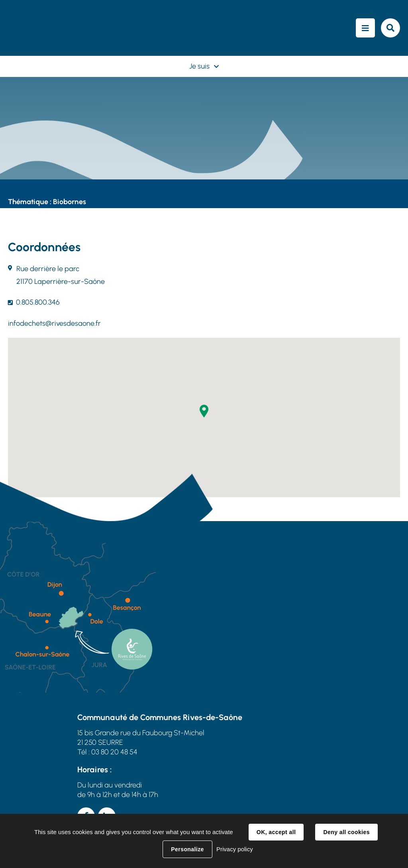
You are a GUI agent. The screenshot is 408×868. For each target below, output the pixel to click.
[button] (204, 411)
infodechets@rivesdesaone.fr (54, 323)
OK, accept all (276, 832)
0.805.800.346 (38, 302)
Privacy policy (235, 849)
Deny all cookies (346, 832)
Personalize (187, 849)
